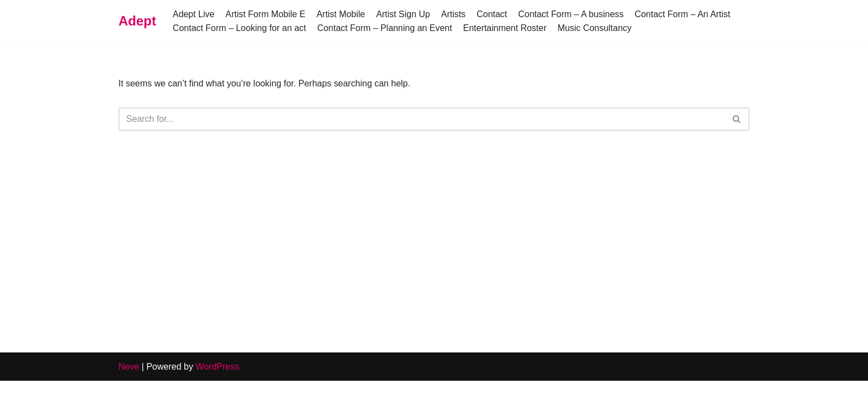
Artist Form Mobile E (266, 14)
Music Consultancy (596, 28)
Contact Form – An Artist (684, 14)
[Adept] (137, 21)
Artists (454, 14)
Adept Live (194, 14)
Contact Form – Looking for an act (240, 28)
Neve (129, 385)
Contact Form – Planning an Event (386, 28)
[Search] (422, 119)
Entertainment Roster (506, 28)
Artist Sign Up (404, 14)
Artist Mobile (342, 14)
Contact (493, 14)
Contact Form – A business (572, 14)
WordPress (217, 385)
